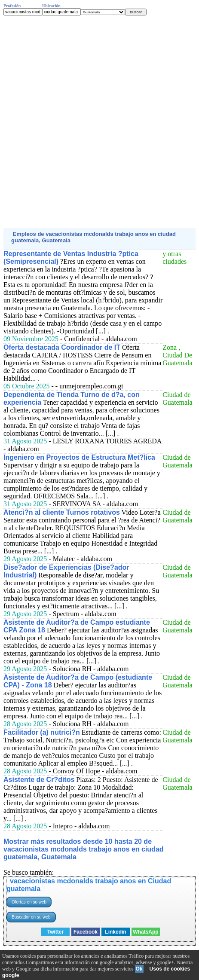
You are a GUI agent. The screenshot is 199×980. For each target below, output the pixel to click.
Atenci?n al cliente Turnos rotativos (62, 512)
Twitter (55, 932)
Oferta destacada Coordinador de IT (62, 347)
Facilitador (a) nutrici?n (42, 732)
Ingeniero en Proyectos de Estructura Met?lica (79, 457)
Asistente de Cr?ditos (39, 780)
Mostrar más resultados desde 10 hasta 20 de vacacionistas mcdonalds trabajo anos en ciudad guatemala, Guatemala (84, 849)
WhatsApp (145, 932)
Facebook (86, 932)
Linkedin (115, 932)
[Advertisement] (99, 122)
